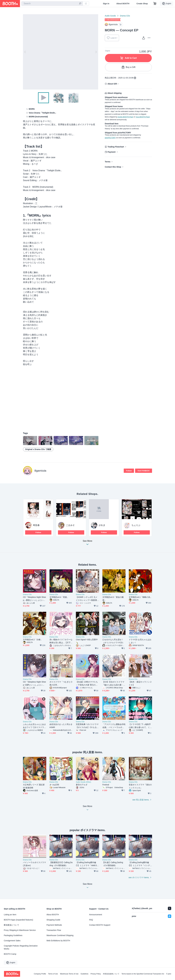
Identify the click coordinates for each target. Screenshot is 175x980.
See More (87, 543)
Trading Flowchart (116, 147)
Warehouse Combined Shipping (60, 935)
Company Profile (40, 974)
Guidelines (85, 974)
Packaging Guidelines (13, 935)
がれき (102, 525)
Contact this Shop (113, 167)
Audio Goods (110, 16)
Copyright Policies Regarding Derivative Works (21, 947)
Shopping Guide (53, 920)
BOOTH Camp (10, 954)
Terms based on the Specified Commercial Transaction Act (143, 974)
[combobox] (52, 4)
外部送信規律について (111, 974)
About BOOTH (123, 4)
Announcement (96, 915)
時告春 (36, 525)
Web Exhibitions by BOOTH (58, 941)
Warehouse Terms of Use (69, 974)
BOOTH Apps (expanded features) (18, 920)
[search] (80, 4)
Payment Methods (54, 925)
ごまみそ (70, 525)
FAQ (91, 920)
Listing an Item (10, 915)
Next (96, 52)
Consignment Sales (12, 941)
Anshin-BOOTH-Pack (125, 117)
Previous (25, 52)
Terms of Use (53, 974)
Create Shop (142, 4)
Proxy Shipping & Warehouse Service (20, 930)
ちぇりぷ (136, 525)
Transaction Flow (54, 930)
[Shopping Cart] (155, 4)
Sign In (106, 4)
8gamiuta (40, 471)
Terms (108, 162)
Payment (111, 152)
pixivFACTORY (110, 138)
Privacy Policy (96, 974)
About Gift (112, 84)
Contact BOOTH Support (100, 925)
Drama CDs (125, 16)
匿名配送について (11, 925)
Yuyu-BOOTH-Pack (143, 117)
